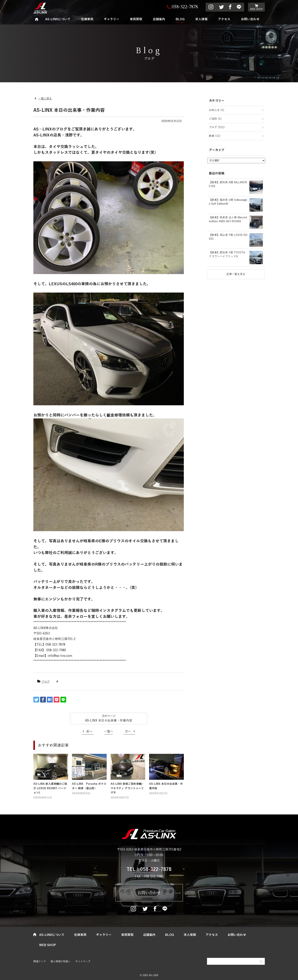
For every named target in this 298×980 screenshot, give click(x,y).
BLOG (180, 19)
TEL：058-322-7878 (149, 869)
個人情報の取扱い (61, 961)
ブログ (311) (217, 127)
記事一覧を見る (236, 274)
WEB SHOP (256, 9)
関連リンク (40, 961)
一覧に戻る (45, 99)
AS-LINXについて (58, 19)
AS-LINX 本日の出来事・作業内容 (109, 721)
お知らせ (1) (217, 110)
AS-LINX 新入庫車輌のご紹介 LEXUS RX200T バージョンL (50, 788)
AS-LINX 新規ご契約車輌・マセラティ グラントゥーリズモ (127, 788)
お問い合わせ (250, 19)
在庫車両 (87, 19)
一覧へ (109, 732)
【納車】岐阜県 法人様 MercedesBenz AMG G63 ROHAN (228, 219)
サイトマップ (83, 961)
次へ (128, 732)
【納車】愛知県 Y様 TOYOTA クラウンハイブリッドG (227, 254)
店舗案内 (159, 19)
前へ (89, 732)
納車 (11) (215, 136)
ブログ (46, 682)
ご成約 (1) (215, 119)
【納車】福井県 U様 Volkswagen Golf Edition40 (228, 202)
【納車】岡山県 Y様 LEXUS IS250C (228, 237)
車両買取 (136, 19)
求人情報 (201, 19)
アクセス (224, 19)
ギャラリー (111, 19)
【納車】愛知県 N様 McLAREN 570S (228, 184)
